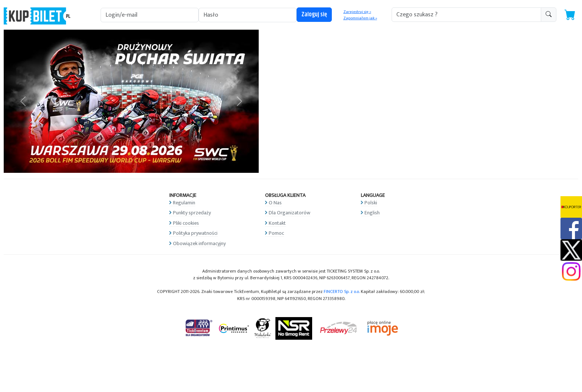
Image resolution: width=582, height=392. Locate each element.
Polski (371, 203)
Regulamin (184, 203)
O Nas (275, 203)
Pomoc (276, 233)
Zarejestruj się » (357, 12)
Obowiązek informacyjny (199, 243)
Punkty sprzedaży (192, 213)
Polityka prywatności (195, 233)
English (372, 213)
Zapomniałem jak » (360, 18)
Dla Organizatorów (290, 213)
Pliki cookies (186, 223)
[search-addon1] (466, 15)
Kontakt (277, 223)
